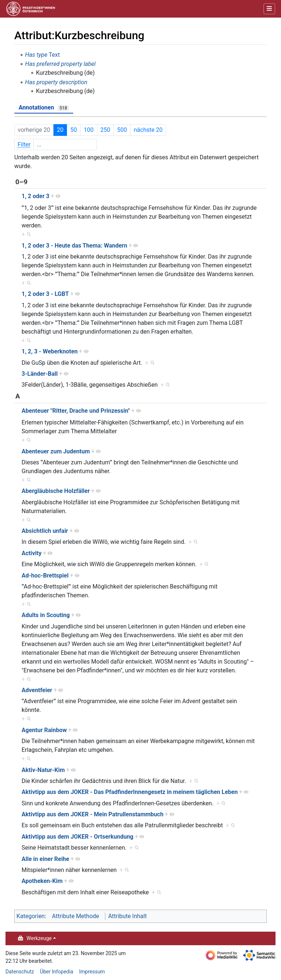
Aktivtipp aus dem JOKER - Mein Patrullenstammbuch (93, 814)
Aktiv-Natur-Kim (43, 770)
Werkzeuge (39, 938)
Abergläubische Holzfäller (56, 491)
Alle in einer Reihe (45, 859)
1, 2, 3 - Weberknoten (50, 351)
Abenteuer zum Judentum (56, 451)
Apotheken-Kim (42, 881)
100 (89, 130)
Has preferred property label (61, 64)
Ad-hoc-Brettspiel (45, 576)
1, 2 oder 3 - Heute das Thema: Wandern (74, 246)
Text (54, 55)
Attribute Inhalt (128, 916)
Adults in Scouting (46, 615)
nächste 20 (148, 130)
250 (105, 130)
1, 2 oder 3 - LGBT (45, 294)
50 (74, 130)
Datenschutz (20, 972)
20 (60, 130)
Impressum (92, 972)
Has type (36, 55)
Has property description (56, 82)
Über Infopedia (57, 972)
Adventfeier (37, 690)
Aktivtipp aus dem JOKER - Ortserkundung (78, 837)
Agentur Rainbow (44, 730)
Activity (32, 553)
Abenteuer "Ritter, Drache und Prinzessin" (76, 411)
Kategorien (31, 916)
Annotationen (44, 107)
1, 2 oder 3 (35, 196)
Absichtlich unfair (45, 531)
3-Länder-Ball (40, 374)
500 (122, 130)
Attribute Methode (76, 916)
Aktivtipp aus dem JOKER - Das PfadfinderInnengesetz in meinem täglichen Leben (130, 792)
